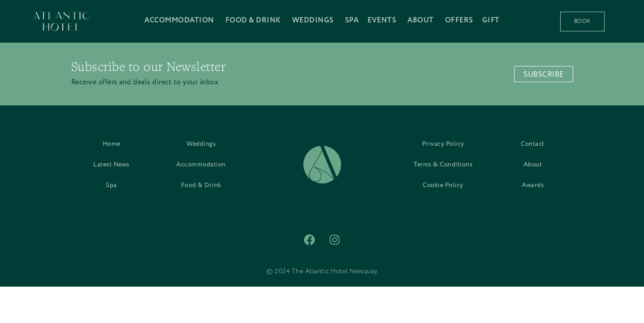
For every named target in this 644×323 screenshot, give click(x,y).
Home (112, 144)
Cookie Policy (443, 185)
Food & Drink (201, 185)
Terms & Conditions (443, 165)
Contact (533, 144)
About (533, 165)
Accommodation (201, 165)
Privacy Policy (443, 144)
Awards (533, 185)
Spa (111, 185)
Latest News (111, 165)
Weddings (201, 144)
